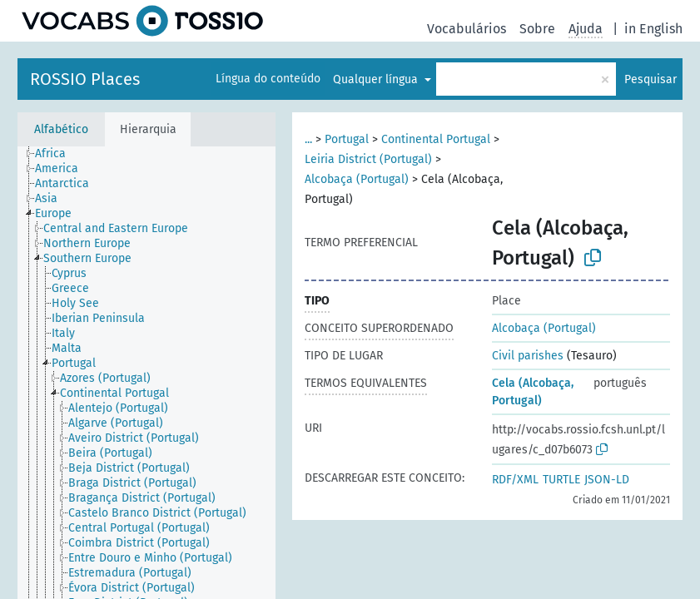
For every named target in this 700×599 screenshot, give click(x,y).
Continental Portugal (436, 139)
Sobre (537, 29)
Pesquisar (650, 79)
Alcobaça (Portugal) (357, 179)
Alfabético (61, 129)
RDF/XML (515, 480)
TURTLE (561, 480)
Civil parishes (528, 356)
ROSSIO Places (85, 79)
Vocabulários (467, 29)
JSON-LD (607, 480)
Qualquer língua (377, 79)
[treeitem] (57, 154)
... (308, 139)
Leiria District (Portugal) (368, 159)
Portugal (347, 139)
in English (653, 29)
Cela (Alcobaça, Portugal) (533, 392)
